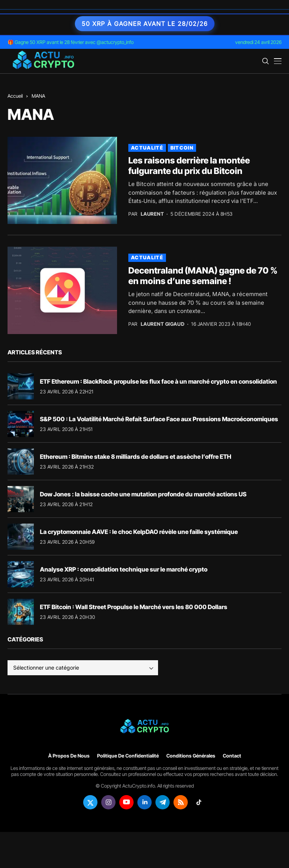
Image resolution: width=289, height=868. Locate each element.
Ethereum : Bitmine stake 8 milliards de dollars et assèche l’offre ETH (136, 457)
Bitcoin (182, 148)
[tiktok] (199, 802)
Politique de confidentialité (128, 756)
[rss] (181, 802)
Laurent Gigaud (163, 324)
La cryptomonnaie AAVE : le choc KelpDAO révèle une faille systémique (139, 532)
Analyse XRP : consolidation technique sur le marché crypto (124, 569)
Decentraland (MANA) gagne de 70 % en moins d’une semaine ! (203, 276)
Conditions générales (191, 756)
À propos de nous (69, 756)
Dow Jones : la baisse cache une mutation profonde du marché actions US (143, 494)
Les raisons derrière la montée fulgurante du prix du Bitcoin (189, 166)
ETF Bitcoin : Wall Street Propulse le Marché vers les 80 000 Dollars (134, 607)
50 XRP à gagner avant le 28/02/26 (145, 24)
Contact (232, 756)
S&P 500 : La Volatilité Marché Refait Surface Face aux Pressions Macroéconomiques (159, 419)
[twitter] (90, 802)
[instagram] (108, 802)
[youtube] (126, 802)
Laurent (152, 214)
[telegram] (163, 802)
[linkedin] (144, 802)
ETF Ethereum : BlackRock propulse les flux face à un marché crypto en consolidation (158, 381)
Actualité (147, 148)
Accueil (15, 96)
